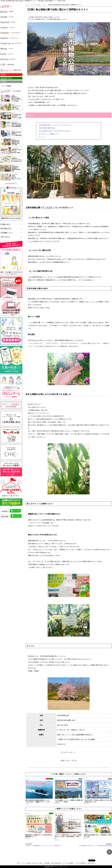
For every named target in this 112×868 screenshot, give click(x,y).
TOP (18, 863)
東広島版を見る (6, 229)
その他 (80, 779)
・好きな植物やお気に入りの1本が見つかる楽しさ (54, 131)
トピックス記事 (35, 5)
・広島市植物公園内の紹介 (46, 128)
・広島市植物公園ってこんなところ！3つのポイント (55, 125)
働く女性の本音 (56, 863)
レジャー (43, 5)
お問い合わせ (5, 237)
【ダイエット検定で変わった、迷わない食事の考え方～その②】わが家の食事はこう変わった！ (68, 837)
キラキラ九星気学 (80, 863)
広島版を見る (5, 224)
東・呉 (51, 779)
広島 (47, 779)
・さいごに (41, 137)
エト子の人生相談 (68, 863)
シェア (91, 858)
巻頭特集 (47, 863)
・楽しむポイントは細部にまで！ (49, 134)
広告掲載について (7, 233)
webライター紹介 (37, 863)
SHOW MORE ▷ (11, 184)
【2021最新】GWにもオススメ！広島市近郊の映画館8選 (95, 846)
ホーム (27, 5)
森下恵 (74, 761)
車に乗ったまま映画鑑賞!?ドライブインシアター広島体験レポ (43, 846)
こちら (74, 752)
